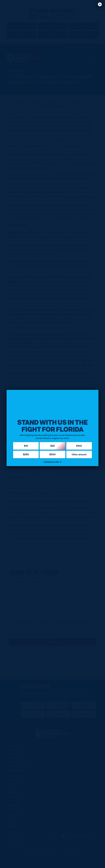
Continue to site (53, 462)
